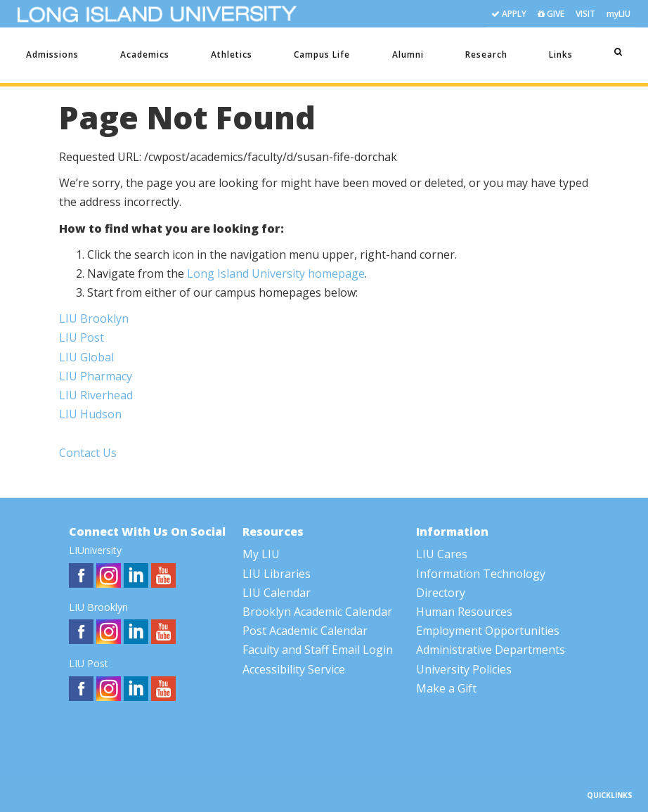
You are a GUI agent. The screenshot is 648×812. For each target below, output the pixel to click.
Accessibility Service (294, 669)
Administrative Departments (491, 650)
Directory (441, 593)
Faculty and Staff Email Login (318, 650)
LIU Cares (442, 554)
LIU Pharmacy (96, 376)
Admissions (52, 54)
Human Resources (464, 612)
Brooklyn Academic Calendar (317, 612)
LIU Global (86, 357)
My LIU (261, 554)
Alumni (408, 54)
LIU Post (82, 337)
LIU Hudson (90, 414)
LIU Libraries (277, 574)
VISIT (585, 14)
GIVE (551, 14)
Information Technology (481, 574)
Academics (145, 54)
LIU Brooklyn (94, 318)
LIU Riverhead (96, 395)
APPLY (509, 14)
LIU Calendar (277, 593)
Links (561, 54)
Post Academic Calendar (305, 631)
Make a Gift (446, 688)
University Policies (464, 669)
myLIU (618, 14)
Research (486, 54)
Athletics (232, 54)
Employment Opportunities (488, 631)
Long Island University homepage (276, 273)
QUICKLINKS (610, 795)
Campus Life (322, 54)
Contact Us (88, 453)
